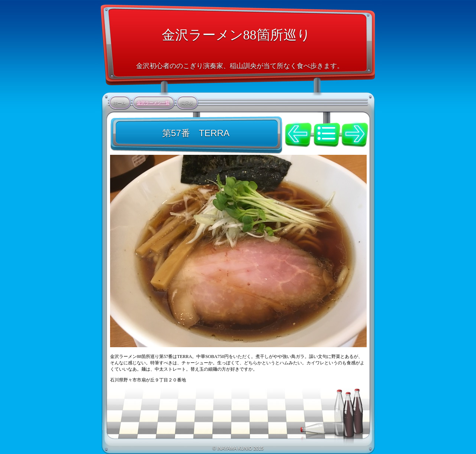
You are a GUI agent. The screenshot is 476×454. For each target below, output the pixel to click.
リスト (327, 130)
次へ (355, 135)
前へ (299, 135)
